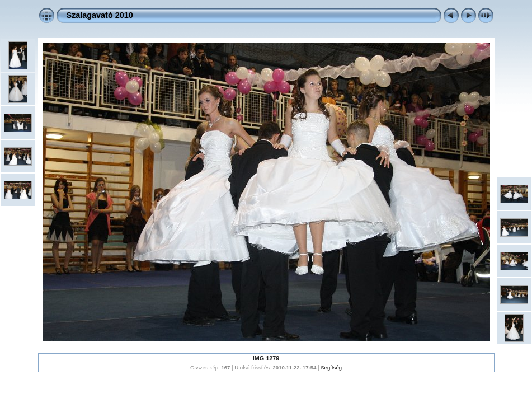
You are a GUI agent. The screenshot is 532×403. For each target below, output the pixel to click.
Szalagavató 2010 (100, 15)
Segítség (331, 367)
